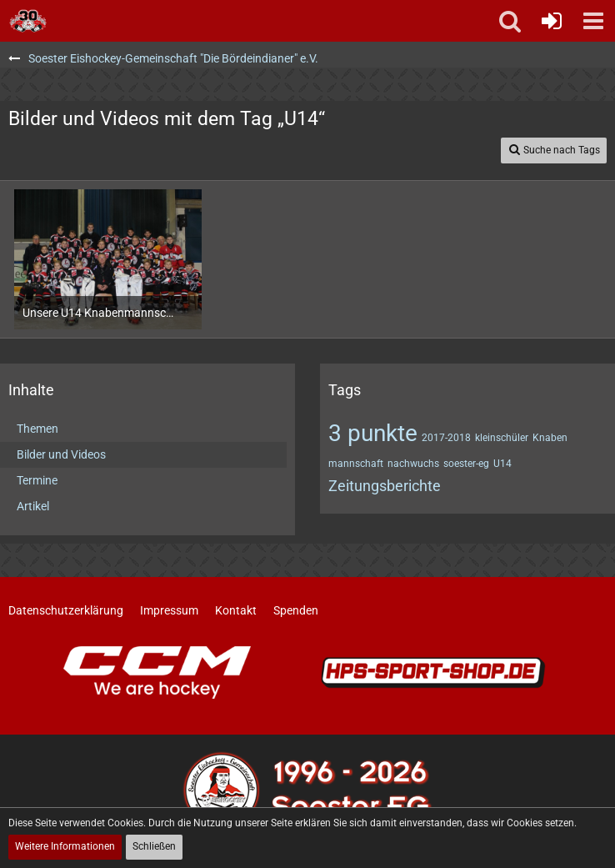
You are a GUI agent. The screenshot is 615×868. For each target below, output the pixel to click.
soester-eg (466, 464)
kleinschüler (502, 438)
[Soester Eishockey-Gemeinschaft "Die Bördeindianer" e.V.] (28, 21)
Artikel (33, 506)
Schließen (154, 846)
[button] (593, 21)
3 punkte (373, 433)
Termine (37, 480)
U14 (502, 464)
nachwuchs (413, 464)
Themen (37, 429)
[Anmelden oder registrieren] (552, 21)
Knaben (550, 438)
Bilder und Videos (61, 454)
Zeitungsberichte (385, 486)
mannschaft (356, 464)
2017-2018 (446, 438)
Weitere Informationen (65, 846)
